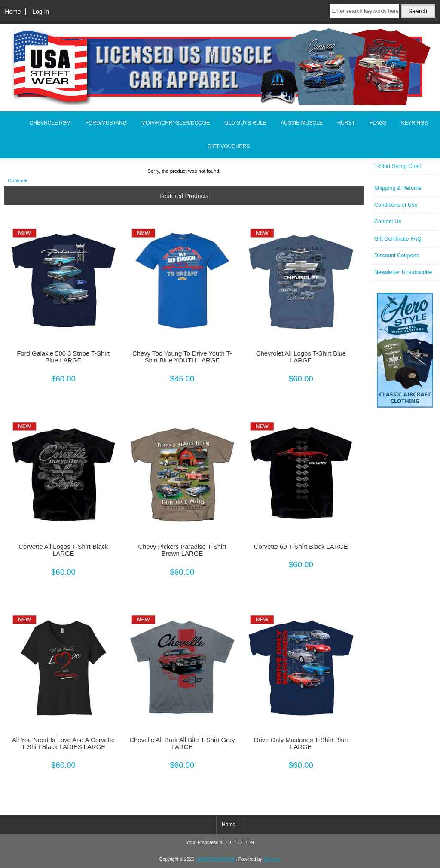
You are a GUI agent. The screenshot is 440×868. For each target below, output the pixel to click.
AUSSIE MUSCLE (301, 123)
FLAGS (378, 123)
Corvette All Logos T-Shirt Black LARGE (63, 550)
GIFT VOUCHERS (229, 146)
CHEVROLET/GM (50, 123)
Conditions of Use (396, 205)
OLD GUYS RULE (245, 123)
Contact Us (388, 221)
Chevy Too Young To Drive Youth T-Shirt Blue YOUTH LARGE (182, 357)
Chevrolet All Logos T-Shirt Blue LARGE (301, 357)
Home (13, 12)
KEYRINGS (414, 123)
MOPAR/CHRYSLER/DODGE (176, 123)
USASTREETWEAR (216, 859)
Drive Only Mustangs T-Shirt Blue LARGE (301, 743)
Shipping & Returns (398, 188)
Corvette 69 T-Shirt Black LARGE (301, 547)
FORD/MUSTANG (106, 123)
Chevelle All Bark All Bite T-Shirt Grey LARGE (182, 743)
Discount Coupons (397, 255)
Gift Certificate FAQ (398, 239)
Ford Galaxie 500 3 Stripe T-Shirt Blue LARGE (63, 357)
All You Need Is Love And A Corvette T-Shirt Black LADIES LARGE (63, 743)
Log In (41, 12)
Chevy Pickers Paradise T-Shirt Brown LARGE (182, 550)
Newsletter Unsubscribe (403, 272)
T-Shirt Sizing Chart (398, 166)
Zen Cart (272, 859)
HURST (346, 123)
